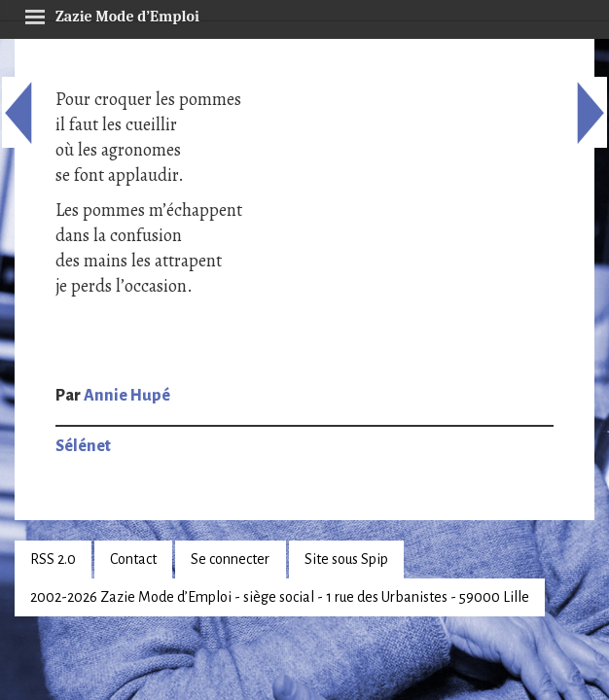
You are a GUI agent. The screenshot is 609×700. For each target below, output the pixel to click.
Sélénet (83, 446)
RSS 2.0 (53, 559)
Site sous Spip (346, 559)
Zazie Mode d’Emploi (112, 14)
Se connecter (230, 559)
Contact (133, 559)
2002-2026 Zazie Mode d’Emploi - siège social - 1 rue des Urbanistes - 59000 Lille (280, 597)
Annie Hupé (127, 396)
